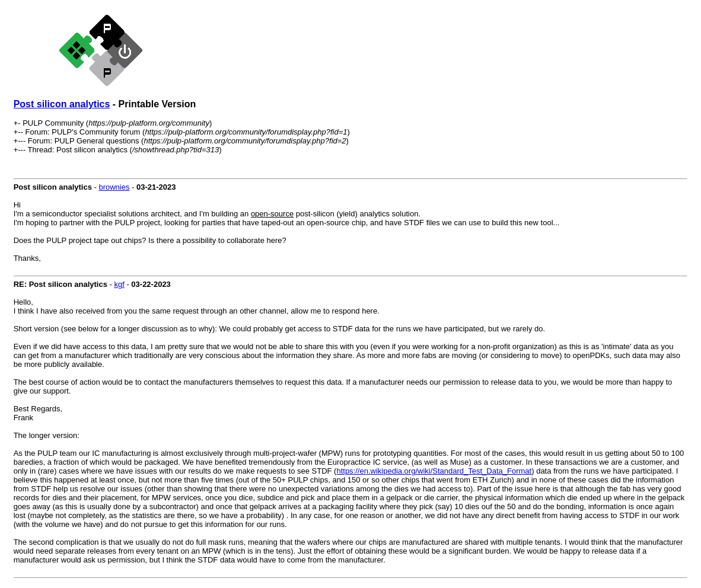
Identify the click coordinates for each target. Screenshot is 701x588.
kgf (119, 284)
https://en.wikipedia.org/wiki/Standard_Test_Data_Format (434, 471)
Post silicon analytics (62, 104)
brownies (114, 187)
